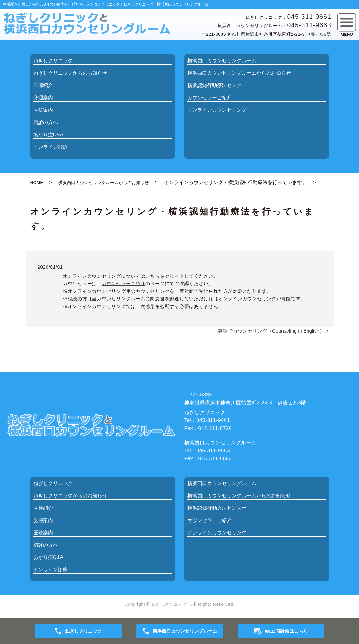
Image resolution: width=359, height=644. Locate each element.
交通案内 (43, 98)
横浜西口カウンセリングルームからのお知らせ (104, 183)
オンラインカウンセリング (217, 110)
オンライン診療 (51, 147)
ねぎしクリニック (53, 61)
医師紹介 (43, 85)
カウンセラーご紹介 (210, 98)
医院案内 (43, 110)
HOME (37, 183)
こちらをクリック (165, 276)
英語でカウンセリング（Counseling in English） (271, 331)
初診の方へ (46, 122)
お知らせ (70, 73)
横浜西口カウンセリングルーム (222, 61)
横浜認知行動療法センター (217, 85)
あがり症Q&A (48, 135)
